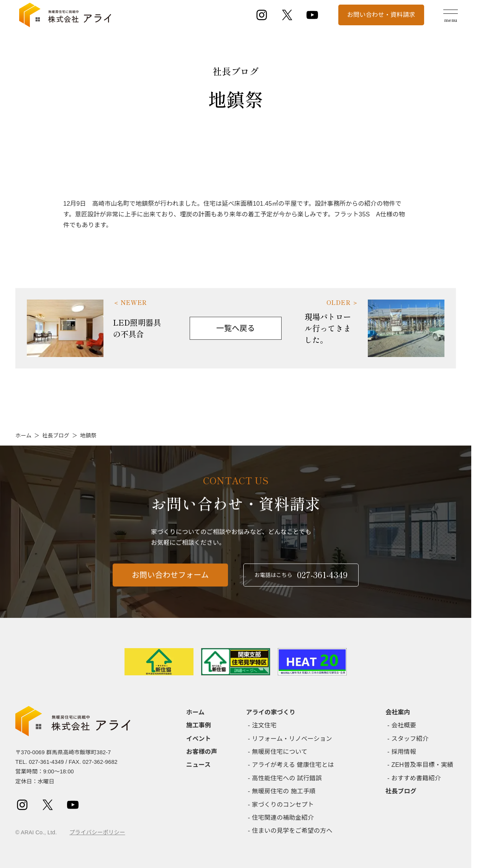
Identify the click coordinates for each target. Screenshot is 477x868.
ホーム (23, 436)
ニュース (198, 765)
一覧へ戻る (236, 328)
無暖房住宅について (280, 752)
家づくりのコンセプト (283, 805)
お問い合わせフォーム (170, 579)
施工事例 (199, 725)
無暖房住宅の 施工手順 (284, 791)
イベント (199, 739)
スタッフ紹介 (410, 739)
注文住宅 (265, 725)
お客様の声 (202, 752)
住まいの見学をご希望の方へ (292, 831)
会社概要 (404, 725)
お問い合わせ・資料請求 (381, 15)
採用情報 (404, 752)
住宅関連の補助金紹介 (283, 818)
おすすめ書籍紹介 (416, 778)
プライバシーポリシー (97, 832)
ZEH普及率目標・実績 (423, 765)
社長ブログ (56, 436)
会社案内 (398, 712)
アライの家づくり (271, 712)
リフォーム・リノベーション (292, 739)
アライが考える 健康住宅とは (293, 765)
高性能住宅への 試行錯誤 (287, 778)
